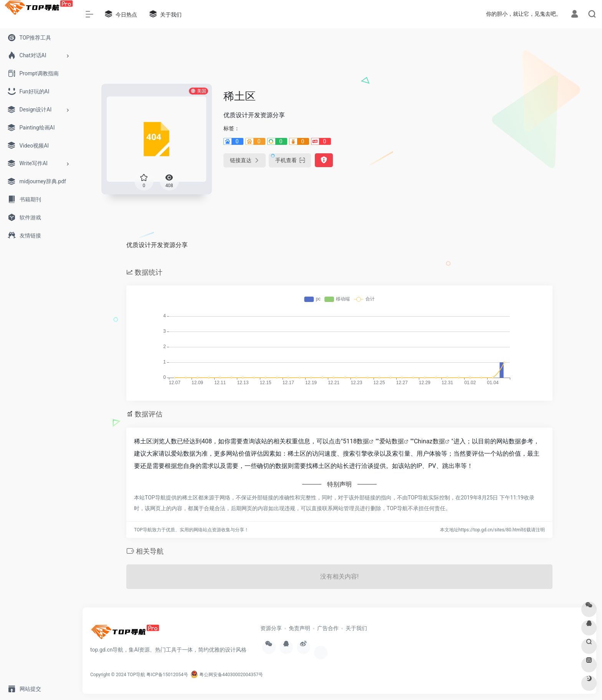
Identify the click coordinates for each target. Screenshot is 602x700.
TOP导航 (136, 675)
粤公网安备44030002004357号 (227, 675)
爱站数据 (392, 441)
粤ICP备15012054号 (167, 675)
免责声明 (299, 628)
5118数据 (356, 441)
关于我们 (356, 628)
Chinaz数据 (429, 441)
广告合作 (328, 628)
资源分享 (271, 628)
